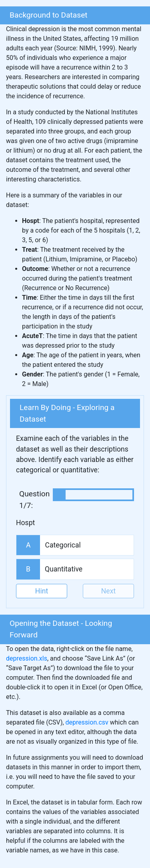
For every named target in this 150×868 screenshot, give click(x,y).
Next (108, 591)
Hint (42, 591)
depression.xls (27, 658)
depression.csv (87, 722)
